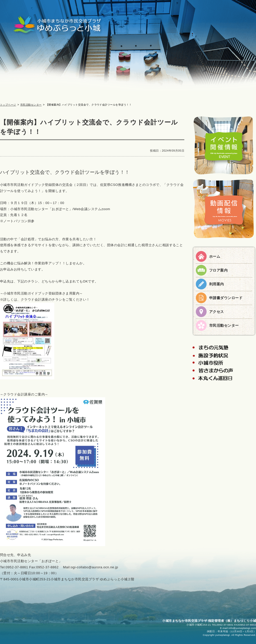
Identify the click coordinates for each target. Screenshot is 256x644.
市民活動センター (31, 105)
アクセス (217, 312)
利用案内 (217, 284)
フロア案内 (218, 270)
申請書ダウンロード (226, 298)
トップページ (8, 105)
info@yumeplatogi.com (242, 628)
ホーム (215, 256)
